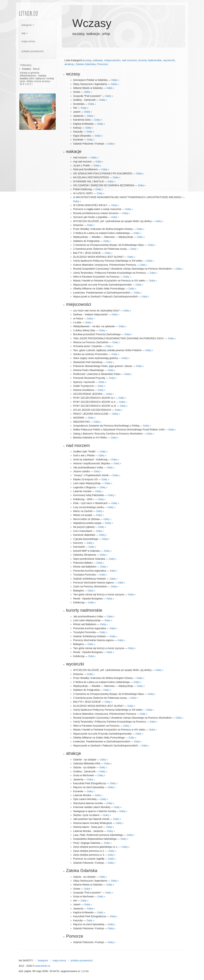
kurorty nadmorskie (150, 60)
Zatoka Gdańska (86, 64)
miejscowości (112, 60)
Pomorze (103, 64)
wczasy (87, 60)
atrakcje (69, 64)
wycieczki (169, 60)
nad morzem (129, 60)
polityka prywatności (33, 51)
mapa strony (28, 41)
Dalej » (115, 80)
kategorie (28, 25)
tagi (25, 33)
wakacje (98, 60)
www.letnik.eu (43, 966)
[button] (22, 112)
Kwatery (27, 69)
